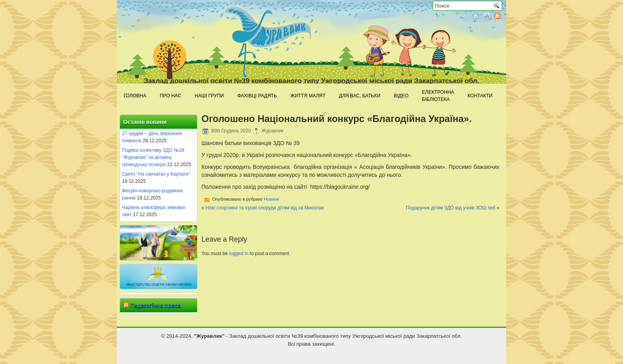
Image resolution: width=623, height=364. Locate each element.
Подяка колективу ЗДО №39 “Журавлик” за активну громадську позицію (153, 157)
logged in (239, 254)
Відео (401, 96)
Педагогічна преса (156, 306)
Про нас (170, 96)
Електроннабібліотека (438, 96)
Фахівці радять (257, 96)
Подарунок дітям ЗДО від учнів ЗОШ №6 (451, 208)
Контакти (480, 96)
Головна (135, 96)
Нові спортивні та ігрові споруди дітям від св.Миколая (265, 208)
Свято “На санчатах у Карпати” (156, 174)
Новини (271, 199)
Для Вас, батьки (360, 96)
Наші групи (209, 96)
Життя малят (308, 96)
